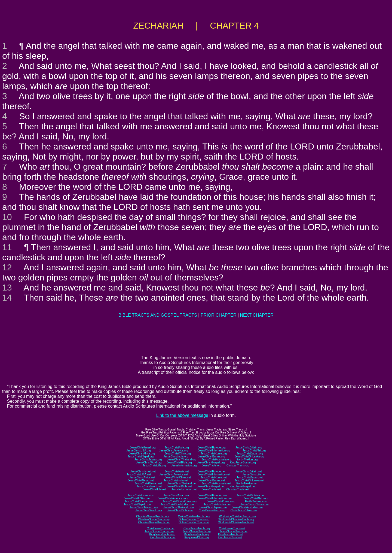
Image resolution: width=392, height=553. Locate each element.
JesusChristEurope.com (212, 495)
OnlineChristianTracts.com (194, 516)
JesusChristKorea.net (214, 477)
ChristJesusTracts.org (197, 528)
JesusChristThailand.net (182, 483)
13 (7, 288)
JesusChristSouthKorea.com (180, 501)
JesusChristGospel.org (211, 462)
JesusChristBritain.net (248, 471)
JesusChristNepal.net (141, 480)
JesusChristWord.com (149, 510)
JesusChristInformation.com (215, 498)
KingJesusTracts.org (197, 534)
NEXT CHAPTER (257, 315)
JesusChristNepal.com (137, 504)
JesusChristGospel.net (211, 486)
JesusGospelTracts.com (159, 531)
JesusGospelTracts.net (234, 531)
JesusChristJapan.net (250, 477)
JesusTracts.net (212, 489)
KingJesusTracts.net (230, 534)
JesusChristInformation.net (214, 474)
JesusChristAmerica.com (173, 498)
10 (7, 217)
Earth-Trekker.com (256, 501)
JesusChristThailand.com (179, 507)
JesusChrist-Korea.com (221, 501)
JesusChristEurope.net (212, 471)
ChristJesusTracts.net (232, 528)
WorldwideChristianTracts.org (236, 519)
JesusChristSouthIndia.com (177, 504)
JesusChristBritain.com (250, 495)
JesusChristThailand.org (182, 459)
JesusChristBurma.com (139, 501)
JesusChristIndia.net (176, 480)
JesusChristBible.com (180, 510)
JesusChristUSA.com (137, 498)
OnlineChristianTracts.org (194, 519)
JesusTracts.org (212, 465)
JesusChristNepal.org (140, 456)
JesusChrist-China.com (254, 504)
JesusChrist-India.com (217, 504)
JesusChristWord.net (149, 486)
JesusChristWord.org (149, 462)
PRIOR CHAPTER (219, 315)
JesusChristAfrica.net (142, 477)
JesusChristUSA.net (139, 474)
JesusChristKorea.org (214, 453)
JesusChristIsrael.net (143, 471)
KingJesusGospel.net (243, 486)
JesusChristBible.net (179, 486)
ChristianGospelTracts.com (152, 516)
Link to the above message (182, 415)
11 (7, 247)
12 (7, 267)
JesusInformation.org (184, 465)
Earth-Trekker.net (247, 483)
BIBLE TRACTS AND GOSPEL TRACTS (158, 315)
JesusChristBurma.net (212, 480)
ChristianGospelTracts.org (154, 519)
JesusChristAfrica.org (142, 453)
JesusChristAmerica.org (174, 450)
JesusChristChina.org (178, 453)
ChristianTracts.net (238, 489)
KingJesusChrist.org (197, 537)
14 (7, 298)
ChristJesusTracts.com (160, 528)
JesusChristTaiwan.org (148, 459)
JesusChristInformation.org (214, 450)
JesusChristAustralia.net (216, 483)
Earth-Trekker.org (247, 459)
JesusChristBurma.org (212, 456)
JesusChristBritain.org (249, 447)
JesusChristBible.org (179, 462)
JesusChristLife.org (154, 465)
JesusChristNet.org (254, 450)
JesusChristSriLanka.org (250, 456)
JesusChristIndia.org (176, 456)
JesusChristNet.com (256, 498)
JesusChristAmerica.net (174, 474)
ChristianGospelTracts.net (154, 522)
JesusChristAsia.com (176, 495)
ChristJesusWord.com (212, 510)
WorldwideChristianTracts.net (236, 522)
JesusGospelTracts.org (197, 531)
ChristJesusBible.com (244, 510)
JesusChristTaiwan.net (148, 483)
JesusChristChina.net (178, 477)
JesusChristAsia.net (177, 471)
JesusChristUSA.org (139, 450)
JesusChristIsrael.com (141, 495)
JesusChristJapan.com (213, 507)
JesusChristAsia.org (177, 447)
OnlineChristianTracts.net (194, 522)
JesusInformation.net (184, 489)
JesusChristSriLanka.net (249, 480)
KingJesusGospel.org (243, 462)
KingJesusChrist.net (230, 537)
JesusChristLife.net (254, 474)
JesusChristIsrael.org (143, 447)
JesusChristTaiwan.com (144, 507)
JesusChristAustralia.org (216, 459)
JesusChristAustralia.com (247, 507)
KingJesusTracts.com (162, 534)
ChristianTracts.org (238, 465)
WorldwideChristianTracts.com (238, 516)
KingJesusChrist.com (163, 537)
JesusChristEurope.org (212, 447)
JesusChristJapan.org (250, 453)
